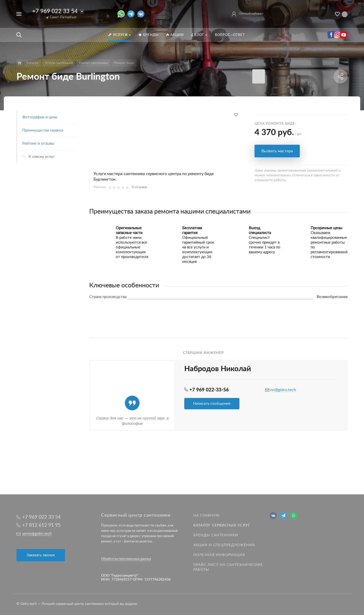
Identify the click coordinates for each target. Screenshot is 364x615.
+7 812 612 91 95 (41, 525)
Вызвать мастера (277, 151)
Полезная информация (219, 555)
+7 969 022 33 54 (55, 11)
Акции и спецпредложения (224, 545)
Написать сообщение (212, 404)
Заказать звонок (41, 555)
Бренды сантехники (216, 535)
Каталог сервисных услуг (222, 525)
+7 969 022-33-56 (209, 390)
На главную (207, 516)
